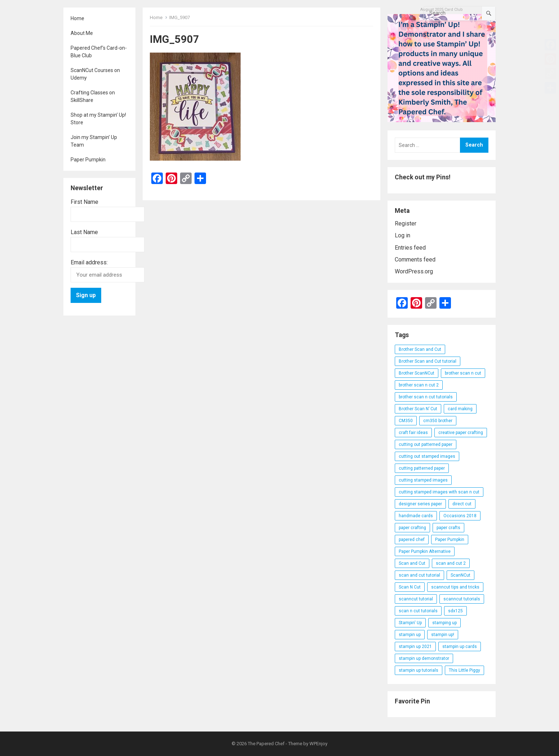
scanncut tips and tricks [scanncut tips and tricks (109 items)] (455, 587)
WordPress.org (414, 271)
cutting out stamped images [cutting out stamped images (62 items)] (427, 456)
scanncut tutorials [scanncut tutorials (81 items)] (462, 599)
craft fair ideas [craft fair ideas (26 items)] (413, 433)
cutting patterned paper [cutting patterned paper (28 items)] (422, 468)
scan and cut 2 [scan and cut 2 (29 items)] (451, 563)
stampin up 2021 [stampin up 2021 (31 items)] (415, 647)
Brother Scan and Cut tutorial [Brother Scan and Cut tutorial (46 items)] (428, 361)
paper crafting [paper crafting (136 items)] (412, 528)
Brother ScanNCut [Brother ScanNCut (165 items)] (417, 373)
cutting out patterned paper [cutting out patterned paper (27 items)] (426, 444)
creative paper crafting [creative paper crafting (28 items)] (461, 433)
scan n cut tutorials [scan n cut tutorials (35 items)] (418, 611)
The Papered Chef (266, 744)
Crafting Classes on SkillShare (93, 96)
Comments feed (415, 260)
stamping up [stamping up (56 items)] (444, 623)
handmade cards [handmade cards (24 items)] (416, 516)
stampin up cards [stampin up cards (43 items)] (460, 647)
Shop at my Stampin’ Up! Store (98, 119)
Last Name (84, 232)
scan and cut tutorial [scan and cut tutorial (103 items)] (419, 575)
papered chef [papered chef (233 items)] (412, 540)
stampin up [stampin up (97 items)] (410, 635)
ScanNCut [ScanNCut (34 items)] (460, 575)
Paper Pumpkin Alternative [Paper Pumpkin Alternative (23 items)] (425, 551)
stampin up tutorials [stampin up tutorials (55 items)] (419, 670)
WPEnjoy (318, 744)
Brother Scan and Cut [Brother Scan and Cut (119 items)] (420, 349)
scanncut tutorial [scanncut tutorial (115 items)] (416, 599)
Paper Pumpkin (88, 160)
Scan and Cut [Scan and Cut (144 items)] (412, 563)
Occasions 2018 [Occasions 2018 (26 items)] (460, 516)
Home (77, 18)
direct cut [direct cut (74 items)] (462, 504)
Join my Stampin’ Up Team (94, 141)
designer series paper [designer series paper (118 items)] (420, 504)
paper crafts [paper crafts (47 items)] (448, 528)
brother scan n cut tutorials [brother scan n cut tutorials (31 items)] (426, 397)
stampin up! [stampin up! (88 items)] (443, 635)
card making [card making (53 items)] (460, 409)
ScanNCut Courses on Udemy (95, 74)
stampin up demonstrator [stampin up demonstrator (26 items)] (424, 658)
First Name (84, 202)
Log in (403, 235)
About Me (82, 33)
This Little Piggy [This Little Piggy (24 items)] (464, 670)
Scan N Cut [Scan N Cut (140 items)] (410, 587)
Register (406, 223)
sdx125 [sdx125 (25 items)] (455, 611)
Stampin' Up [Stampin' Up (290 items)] (410, 623)
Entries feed (410, 248)
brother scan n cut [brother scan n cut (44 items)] (463, 373)
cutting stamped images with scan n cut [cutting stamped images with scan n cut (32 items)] (439, 492)
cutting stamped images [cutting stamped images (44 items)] (423, 480)
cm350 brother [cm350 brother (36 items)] (438, 421)
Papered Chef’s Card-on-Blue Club (99, 52)
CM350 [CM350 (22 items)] (406, 421)
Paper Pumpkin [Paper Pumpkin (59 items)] (450, 540)
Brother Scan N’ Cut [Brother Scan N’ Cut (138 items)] (418, 409)
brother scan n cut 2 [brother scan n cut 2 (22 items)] (419, 385)
